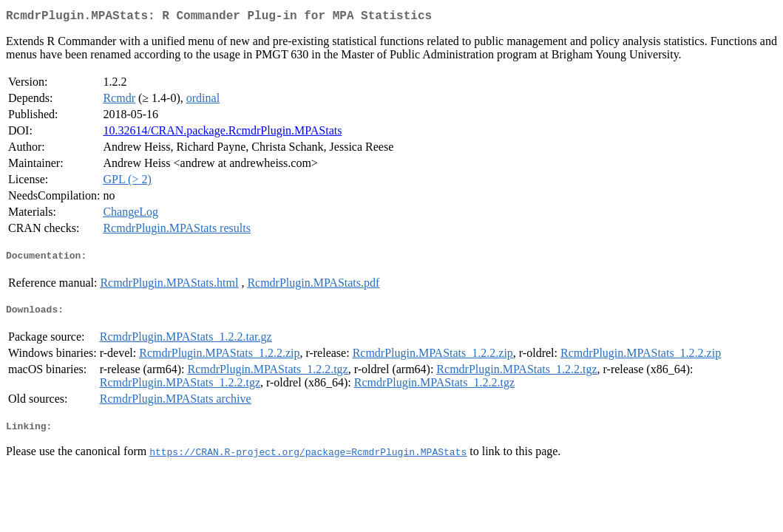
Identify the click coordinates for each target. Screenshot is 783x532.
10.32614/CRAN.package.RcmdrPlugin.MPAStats (222, 133)
